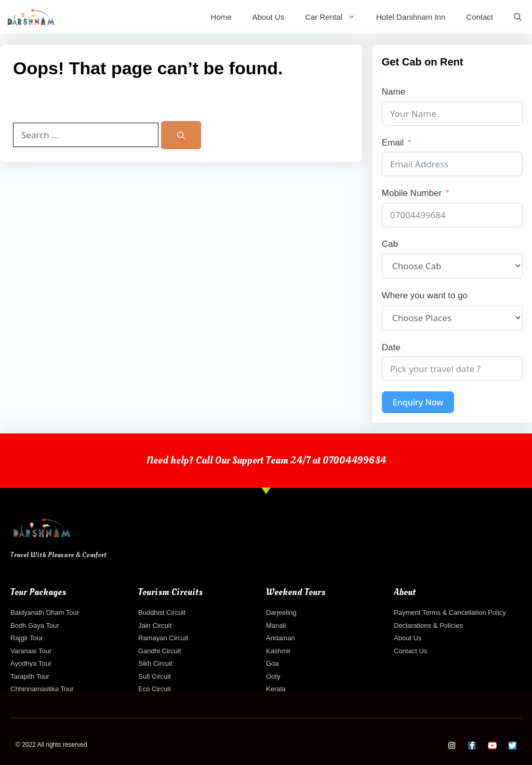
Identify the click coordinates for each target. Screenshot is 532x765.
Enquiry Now (418, 402)
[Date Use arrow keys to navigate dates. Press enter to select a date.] (452, 369)
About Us (268, 17)
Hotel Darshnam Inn (411, 17)
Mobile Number (412, 193)
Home (221, 17)
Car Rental (335, 17)
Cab (390, 244)
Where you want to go (425, 295)
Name (394, 92)
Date (391, 347)
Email (393, 143)
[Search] (181, 135)
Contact (480, 17)
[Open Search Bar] (518, 17)
